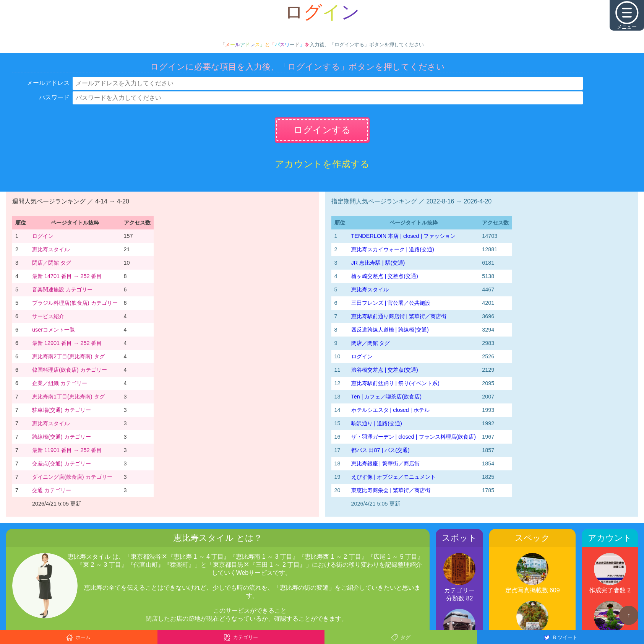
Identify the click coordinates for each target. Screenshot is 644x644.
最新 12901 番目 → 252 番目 (67, 343)
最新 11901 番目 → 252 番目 (67, 450)
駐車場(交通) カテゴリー (62, 410)
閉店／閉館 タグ (52, 263)
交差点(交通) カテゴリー (62, 463)
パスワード (54, 97)
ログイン (43, 236)
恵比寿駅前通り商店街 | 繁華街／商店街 (399, 316)
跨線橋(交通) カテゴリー (62, 437)
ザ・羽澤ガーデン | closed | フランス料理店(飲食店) (414, 437)
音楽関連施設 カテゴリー (62, 289)
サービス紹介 (48, 316)
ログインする (322, 130)
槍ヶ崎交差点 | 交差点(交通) (385, 276)
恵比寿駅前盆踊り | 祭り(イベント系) (395, 383)
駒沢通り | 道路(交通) (377, 423)
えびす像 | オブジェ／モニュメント (394, 477)
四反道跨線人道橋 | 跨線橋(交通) (390, 330)
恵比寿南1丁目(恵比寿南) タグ (68, 397)
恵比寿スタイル (51, 249)
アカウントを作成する (322, 164)
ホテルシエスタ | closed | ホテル (390, 410)
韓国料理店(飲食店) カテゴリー (70, 370)
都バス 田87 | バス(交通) (380, 450)
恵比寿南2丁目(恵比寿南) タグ (68, 356)
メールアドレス (48, 83)
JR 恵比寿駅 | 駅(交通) (378, 263)
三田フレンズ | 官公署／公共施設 (391, 303)
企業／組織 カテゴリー (60, 383)
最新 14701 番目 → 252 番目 (67, 276)
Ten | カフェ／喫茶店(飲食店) (387, 397)
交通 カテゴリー (52, 490)
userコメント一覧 (54, 330)
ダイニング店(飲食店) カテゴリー (72, 477)
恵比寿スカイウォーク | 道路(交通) (393, 249)
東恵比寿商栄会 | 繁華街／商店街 (391, 490)
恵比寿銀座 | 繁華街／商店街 (386, 463)
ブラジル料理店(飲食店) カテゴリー (75, 303)
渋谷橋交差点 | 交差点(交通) (385, 370)
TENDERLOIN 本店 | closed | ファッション (404, 236)
